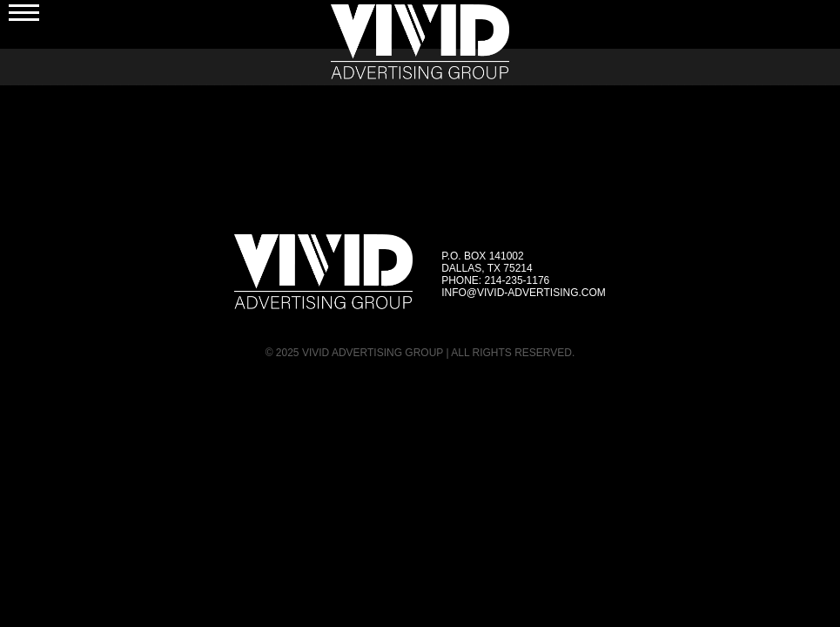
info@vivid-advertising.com (524, 293)
